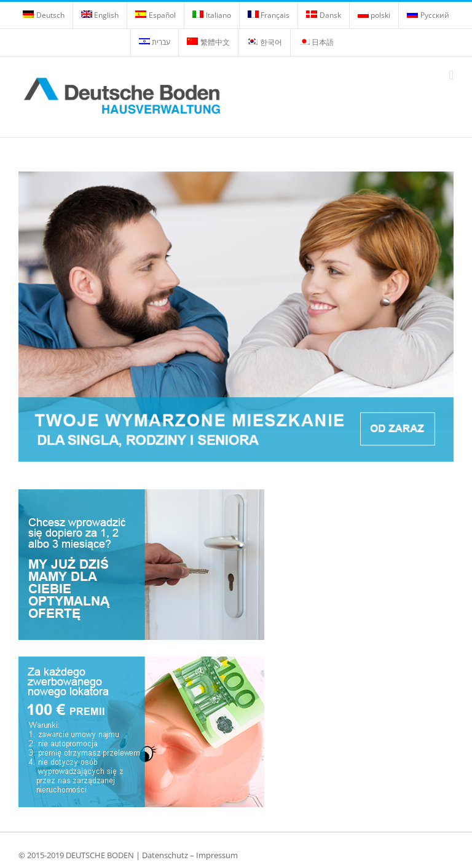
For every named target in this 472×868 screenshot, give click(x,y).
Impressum (217, 855)
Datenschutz (165, 855)
